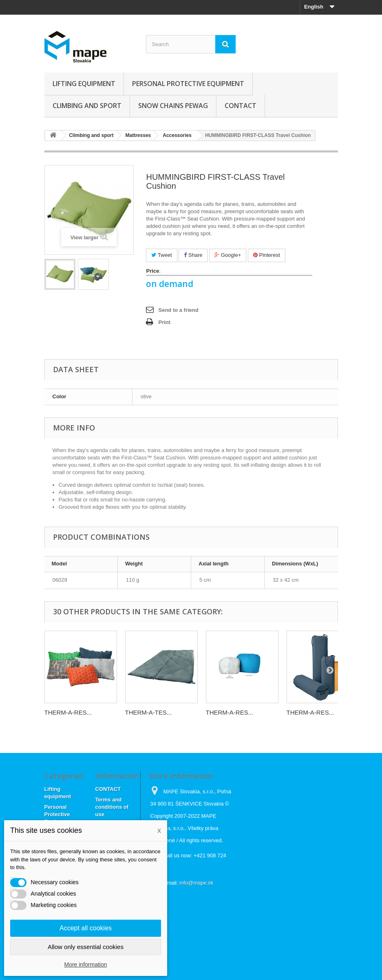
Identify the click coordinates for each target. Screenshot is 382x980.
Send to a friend (178, 310)
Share (193, 255)
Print (164, 322)
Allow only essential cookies (86, 947)
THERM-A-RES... (68, 712)
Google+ (228, 255)
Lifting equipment (84, 84)
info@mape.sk (196, 883)
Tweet (161, 255)
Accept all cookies (86, 928)
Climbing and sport (87, 106)
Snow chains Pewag (173, 106)
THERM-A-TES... (149, 712)
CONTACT (241, 106)
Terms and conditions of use (112, 807)
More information (85, 965)
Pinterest (267, 255)
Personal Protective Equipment (188, 84)
